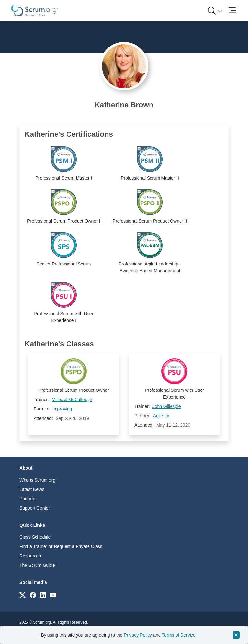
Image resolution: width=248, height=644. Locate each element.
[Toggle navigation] (232, 10)
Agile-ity (161, 416)
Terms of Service (179, 635)
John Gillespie (167, 406)
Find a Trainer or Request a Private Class (61, 546)
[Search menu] (215, 10)
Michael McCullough (72, 400)
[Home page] (35, 10)
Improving (62, 409)
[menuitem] (214, 10)
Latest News (32, 489)
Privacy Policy (138, 635)
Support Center (35, 508)
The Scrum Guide (37, 565)
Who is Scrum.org (37, 480)
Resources (30, 556)
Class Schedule (35, 537)
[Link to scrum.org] (22, 595)
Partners (28, 499)
